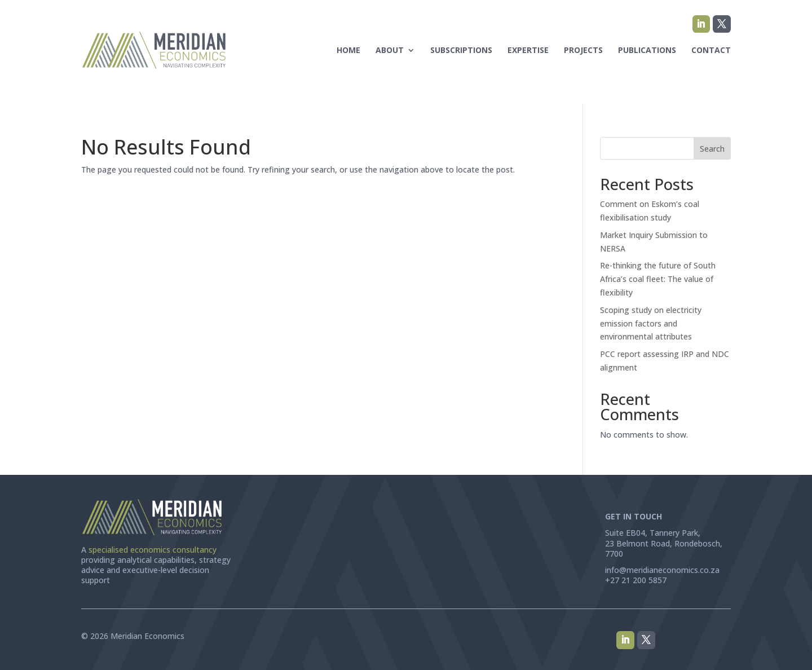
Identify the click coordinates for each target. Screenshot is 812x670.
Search (712, 149)
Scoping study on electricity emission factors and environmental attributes (651, 323)
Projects (583, 50)
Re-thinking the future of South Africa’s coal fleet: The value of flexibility (658, 279)
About (390, 50)
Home (348, 50)
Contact (711, 50)
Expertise (528, 50)
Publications (647, 50)
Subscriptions (461, 50)
